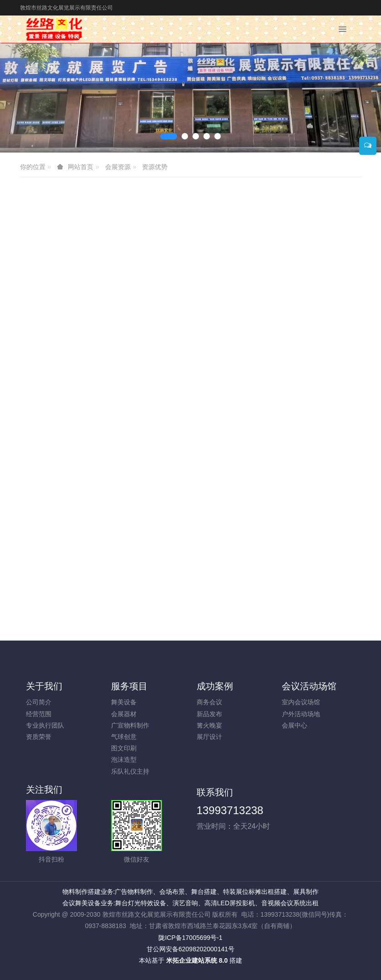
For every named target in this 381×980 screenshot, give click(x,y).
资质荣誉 (39, 737)
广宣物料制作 (130, 725)
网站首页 (81, 167)
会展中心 (295, 725)
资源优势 (155, 167)
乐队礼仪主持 (130, 771)
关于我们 (44, 686)
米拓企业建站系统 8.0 (197, 960)
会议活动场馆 (309, 686)
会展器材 (124, 714)
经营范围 (39, 714)
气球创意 (124, 737)
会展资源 (118, 167)
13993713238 (230, 810)
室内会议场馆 (301, 702)
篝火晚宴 (209, 725)
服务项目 (129, 686)
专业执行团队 (45, 725)
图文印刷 (124, 748)
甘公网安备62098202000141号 (190, 949)
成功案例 (215, 686)
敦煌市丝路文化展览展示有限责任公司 (66, 8)
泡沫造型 (124, 759)
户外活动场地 (301, 714)
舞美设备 (124, 702)
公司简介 (39, 702)
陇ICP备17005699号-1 (190, 938)
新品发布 (209, 714)
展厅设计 (209, 737)
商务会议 (209, 702)
